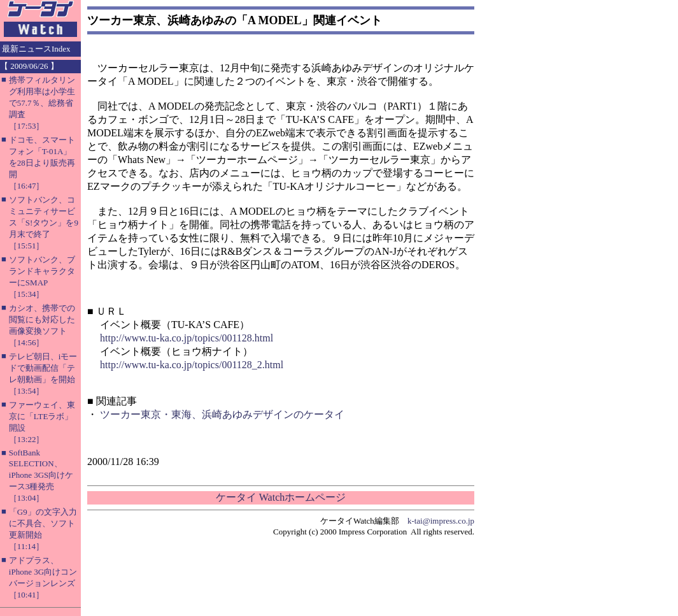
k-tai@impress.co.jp (441, 521)
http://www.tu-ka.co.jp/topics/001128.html (187, 338)
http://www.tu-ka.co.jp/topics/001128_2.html (192, 365)
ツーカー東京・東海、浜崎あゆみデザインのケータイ (222, 414)
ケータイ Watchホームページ (281, 497)
